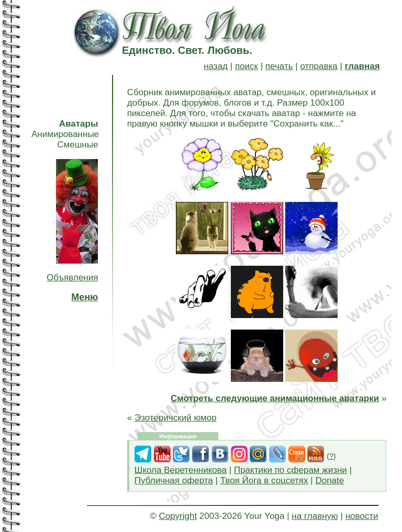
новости (362, 516)
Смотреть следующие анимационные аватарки (275, 398)
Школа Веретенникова (181, 470)
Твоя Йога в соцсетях (264, 480)
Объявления (72, 278)
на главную (315, 516)
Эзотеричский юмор (176, 418)
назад (216, 66)
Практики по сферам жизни (291, 470)
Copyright (178, 516)
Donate (330, 480)
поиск (247, 66)
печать (279, 66)
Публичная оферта (174, 480)
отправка (319, 66)
